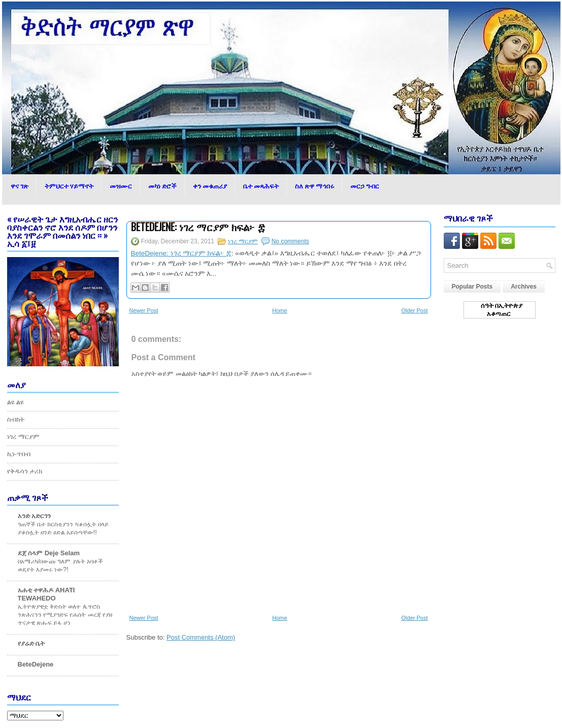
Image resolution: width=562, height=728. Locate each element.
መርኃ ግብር (365, 185)
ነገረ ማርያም (24, 437)
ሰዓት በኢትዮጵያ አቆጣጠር (500, 310)
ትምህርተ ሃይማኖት (69, 185)
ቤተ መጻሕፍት (261, 185)
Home (279, 310)
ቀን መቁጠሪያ (210, 185)
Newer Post (144, 310)
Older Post (415, 310)
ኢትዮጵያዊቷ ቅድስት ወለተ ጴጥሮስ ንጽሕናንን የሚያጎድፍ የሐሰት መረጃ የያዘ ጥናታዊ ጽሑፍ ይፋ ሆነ (65, 615)
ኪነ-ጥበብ (19, 454)
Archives (524, 287)
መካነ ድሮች (162, 185)
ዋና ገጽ (20, 185)
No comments (290, 241)
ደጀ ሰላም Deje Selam (49, 553)
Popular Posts (472, 287)
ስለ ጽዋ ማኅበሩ (315, 185)
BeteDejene (36, 664)
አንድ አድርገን (35, 516)
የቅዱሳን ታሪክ (25, 471)
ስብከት (16, 419)
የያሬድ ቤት (31, 643)
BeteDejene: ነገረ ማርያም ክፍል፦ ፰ (198, 227)
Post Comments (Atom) (201, 637)
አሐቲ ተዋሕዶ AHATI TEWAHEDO (46, 594)
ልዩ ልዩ (16, 402)
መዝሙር (121, 185)
